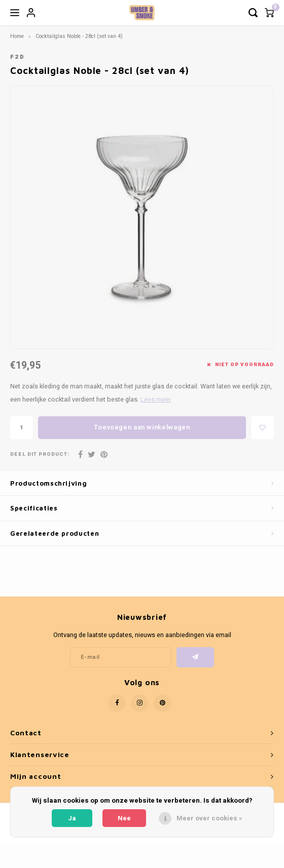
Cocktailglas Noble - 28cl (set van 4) (79, 36)
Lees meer (156, 400)
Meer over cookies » (209, 818)
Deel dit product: (40, 455)
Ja (72, 818)
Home (17, 36)
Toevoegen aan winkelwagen (142, 427)
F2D (17, 57)
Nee (124, 818)
